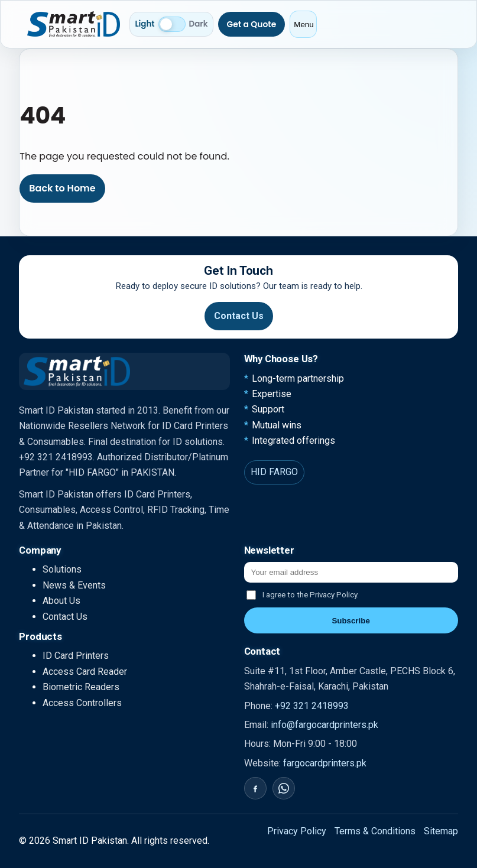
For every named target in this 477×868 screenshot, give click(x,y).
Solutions (62, 569)
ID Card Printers (76, 656)
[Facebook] (255, 788)
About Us (61, 601)
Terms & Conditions (375, 831)
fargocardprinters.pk (325, 763)
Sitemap (441, 831)
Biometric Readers (81, 687)
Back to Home (62, 188)
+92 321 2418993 (312, 706)
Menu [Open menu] (304, 25)
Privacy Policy (297, 831)
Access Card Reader (85, 672)
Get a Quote (252, 24)
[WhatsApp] (284, 788)
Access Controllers (82, 703)
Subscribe (351, 621)
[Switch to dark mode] (172, 24)
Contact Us (239, 316)
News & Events (74, 585)
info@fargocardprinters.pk (325, 725)
